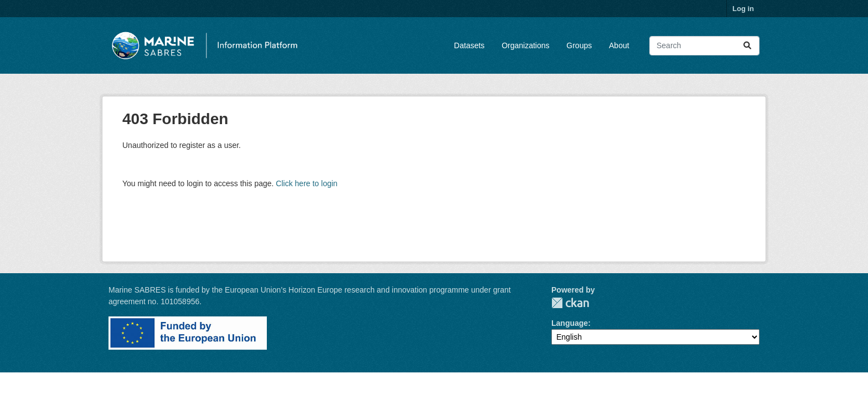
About (619, 45)
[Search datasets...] (704, 46)
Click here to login (306, 183)
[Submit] (747, 46)
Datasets (469, 45)
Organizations (525, 45)
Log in (743, 9)
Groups (579, 45)
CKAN (570, 303)
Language (570, 323)
